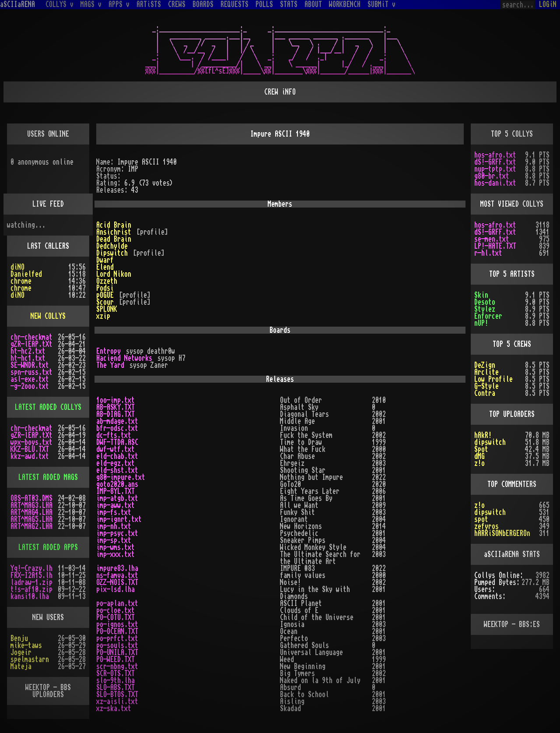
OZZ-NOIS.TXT (117, 582)
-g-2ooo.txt (30, 386)
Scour (105, 302)
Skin (481, 295)
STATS (289, 4)
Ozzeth (107, 281)
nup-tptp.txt (495, 169)
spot (481, 519)
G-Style (486, 386)
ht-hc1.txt (28, 358)
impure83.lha (117, 568)
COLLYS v (59, 4)
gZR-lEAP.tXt (31, 344)
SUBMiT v (381, 4)
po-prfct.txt (117, 638)
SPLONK (107, 309)
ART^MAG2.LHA (31, 526)
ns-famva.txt (117, 575)
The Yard (110, 365)
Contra (485, 393)
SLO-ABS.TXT (115, 687)
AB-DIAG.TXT (115, 414)
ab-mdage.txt (117, 421)
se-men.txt (492, 239)
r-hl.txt (488, 253)
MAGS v (91, 4)
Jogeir (21, 652)
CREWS (177, 4)
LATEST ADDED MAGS (48, 477)
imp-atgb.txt (117, 498)
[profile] (152, 232)
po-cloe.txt (115, 610)
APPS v (119, 4)
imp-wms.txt (115, 547)
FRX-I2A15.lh (31, 575)
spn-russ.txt (31, 372)
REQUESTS (234, 4)
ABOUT (313, 4)
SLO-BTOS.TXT (117, 694)
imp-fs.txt (114, 512)
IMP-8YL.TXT (115, 491)
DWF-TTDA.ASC (117, 442)
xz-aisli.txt (117, 701)
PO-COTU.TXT (115, 617)
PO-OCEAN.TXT (117, 631)
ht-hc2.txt (28, 351)
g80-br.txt (492, 176)
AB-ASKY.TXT (115, 407)
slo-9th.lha (115, 680)
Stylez (485, 309)
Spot (481, 449)
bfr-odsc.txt (117, 428)
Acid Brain (114, 225)
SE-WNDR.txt (30, 365)
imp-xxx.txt (115, 554)
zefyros (486, 526)
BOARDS (203, 4)
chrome (21, 281)
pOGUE (105, 295)
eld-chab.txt (117, 456)
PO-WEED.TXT (115, 659)
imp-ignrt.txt (119, 519)
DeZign (485, 365)
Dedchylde (112, 246)
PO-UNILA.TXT (117, 652)
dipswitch (490, 442)
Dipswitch (112, 253)
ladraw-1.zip (31, 582)
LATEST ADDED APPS (48, 547)
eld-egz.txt (115, 463)
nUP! (481, 323)
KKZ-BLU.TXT (30, 449)
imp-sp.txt (114, 540)
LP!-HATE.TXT (495, 246)
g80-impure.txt (121, 477)
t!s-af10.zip (31, 589)
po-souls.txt (117, 645)
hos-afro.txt (495, 155)
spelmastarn (30, 659)
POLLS (264, 4)
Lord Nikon (114, 274)
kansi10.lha (30, 596)
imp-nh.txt (114, 526)
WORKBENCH (345, 4)
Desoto (485, 302)
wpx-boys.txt (31, 442)
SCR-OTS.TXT (115, 673)
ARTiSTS (149, 4)
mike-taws (26, 645)
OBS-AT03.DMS (31, 498)
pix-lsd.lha (115, 589)
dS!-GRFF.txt (495, 162)
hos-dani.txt (495, 183)
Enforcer (488, 316)
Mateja (21, 666)
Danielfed (26, 274)
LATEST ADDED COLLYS (48, 407)
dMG (479, 456)
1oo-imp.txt (115, 400)
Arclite (486, 372)
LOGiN (548, 4)
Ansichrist (114, 232)
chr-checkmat (31, 337)
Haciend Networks (124, 358)
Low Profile (493, 379)
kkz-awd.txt (30, 456)
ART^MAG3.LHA (31, 505)
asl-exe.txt (30, 379)
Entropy (108, 351)
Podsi (105, 288)
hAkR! (483, 435)
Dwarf (105, 260)
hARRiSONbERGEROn (502, 533)
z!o (479, 463)
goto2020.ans (117, 484)
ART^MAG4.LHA (31, 512)
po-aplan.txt (117, 603)
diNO (17, 267)
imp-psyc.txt (117, 533)
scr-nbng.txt (117, 666)
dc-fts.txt (114, 435)
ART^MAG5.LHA (31, 519)
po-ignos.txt (117, 624)
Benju (19, 638)
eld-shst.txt (117, 470)
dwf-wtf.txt (115, 449)
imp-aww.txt (115, 505)
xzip (103, 316)
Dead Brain (114, 239)
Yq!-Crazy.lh (31, 568)
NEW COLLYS (48, 316)
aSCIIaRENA (17, 4)
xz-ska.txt (114, 708)
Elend (105, 267)
